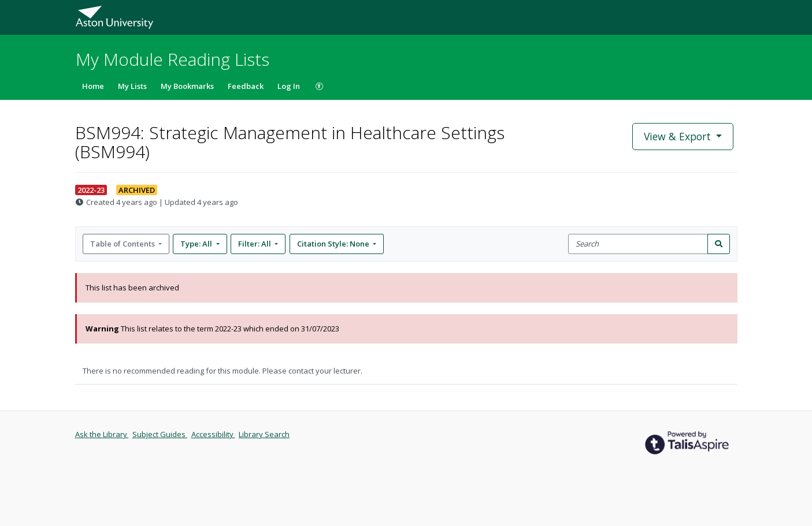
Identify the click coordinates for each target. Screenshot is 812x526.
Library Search (264, 434)
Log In (289, 86)
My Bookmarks (187, 86)
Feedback (246, 86)
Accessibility (213, 434)
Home (93, 86)
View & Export (679, 136)
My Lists (132, 86)
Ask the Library (102, 434)
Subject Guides (160, 434)
